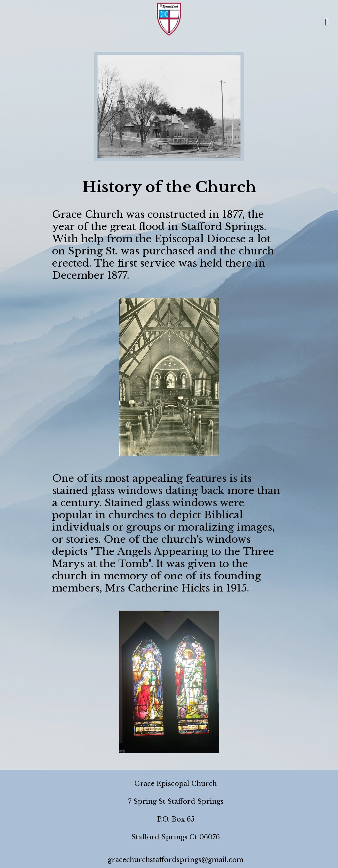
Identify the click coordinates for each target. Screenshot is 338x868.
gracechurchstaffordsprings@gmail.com (176, 860)
